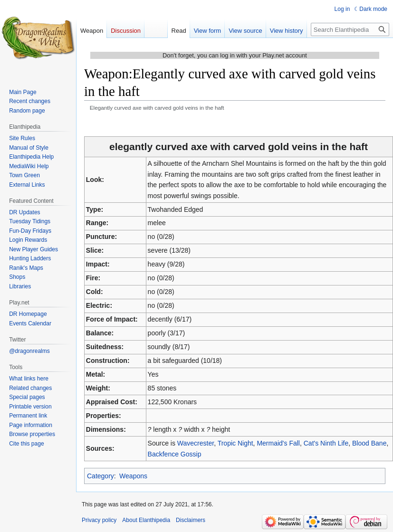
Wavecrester (196, 443)
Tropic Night (235, 443)
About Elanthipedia (146, 520)
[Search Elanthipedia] (350, 29)
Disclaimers (191, 520)
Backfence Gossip (175, 454)
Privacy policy (99, 520)
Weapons (133, 476)
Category (101, 476)
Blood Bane (369, 443)
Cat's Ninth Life (326, 443)
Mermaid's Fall (278, 443)
